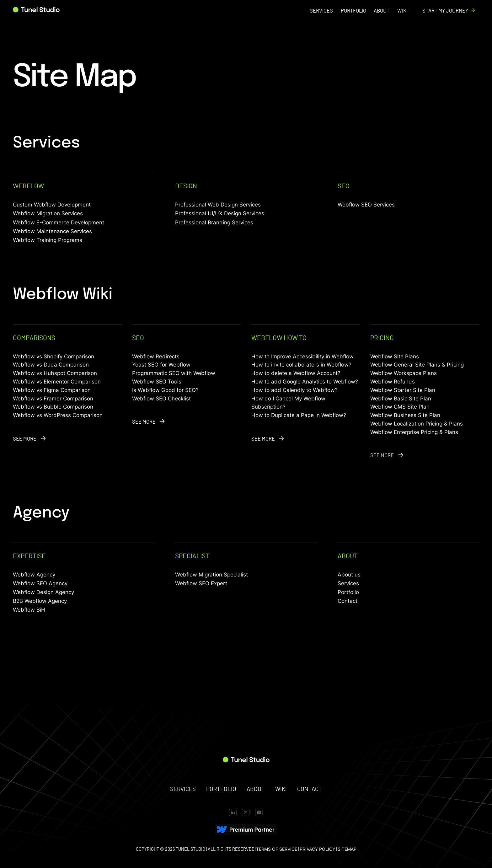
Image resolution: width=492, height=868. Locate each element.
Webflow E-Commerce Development (59, 222)
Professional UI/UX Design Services (220, 213)
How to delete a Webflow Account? (296, 373)
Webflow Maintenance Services (52, 231)
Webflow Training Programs (48, 240)
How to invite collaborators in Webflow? (301, 365)
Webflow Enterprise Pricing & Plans (414, 432)
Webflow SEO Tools (157, 382)
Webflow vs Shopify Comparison (53, 356)
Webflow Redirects (156, 356)
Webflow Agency (34, 575)
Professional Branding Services (214, 222)
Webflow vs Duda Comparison (51, 365)
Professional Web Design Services (218, 205)
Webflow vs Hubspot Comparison (55, 373)
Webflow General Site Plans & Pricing (417, 365)
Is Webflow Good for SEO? (165, 390)
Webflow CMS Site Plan (400, 407)
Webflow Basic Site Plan (401, 399)
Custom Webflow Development (52, 205)
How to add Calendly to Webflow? (294, 390)
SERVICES (183, 789)
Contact (348, 601)
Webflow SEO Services (366, 205)
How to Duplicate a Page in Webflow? (299, 415)
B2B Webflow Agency (40, 601)
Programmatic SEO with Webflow (174, 373)
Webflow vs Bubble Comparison (53, 407)
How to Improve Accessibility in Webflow (302, 356)
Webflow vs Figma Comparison (52, 390)
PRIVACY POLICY (317, 849)
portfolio (221, 789)
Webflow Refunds (393, 382)
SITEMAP (347, 849)
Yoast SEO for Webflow (161, 365)
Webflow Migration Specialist (211, 575)
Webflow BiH (29, 610)
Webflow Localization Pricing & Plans (417, 424)
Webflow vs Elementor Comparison (57, 382)
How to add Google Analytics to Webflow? (305, 382)
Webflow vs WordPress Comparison (58, 415)
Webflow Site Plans (395, 356)
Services (348, 583)
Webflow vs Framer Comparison (53, 399)
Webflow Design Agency (43, 592)
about (256, 789)
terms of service (277, 849)
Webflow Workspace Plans (404, 373)
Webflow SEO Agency (40, 583)
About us (349, 575)
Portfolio (348, 592)
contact (310, 789)
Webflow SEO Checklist (161, 399)
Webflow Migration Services (48, 213)
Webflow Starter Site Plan (403, 390)
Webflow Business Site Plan (405, 415)
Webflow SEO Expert (201, 583)
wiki (281, 789)
